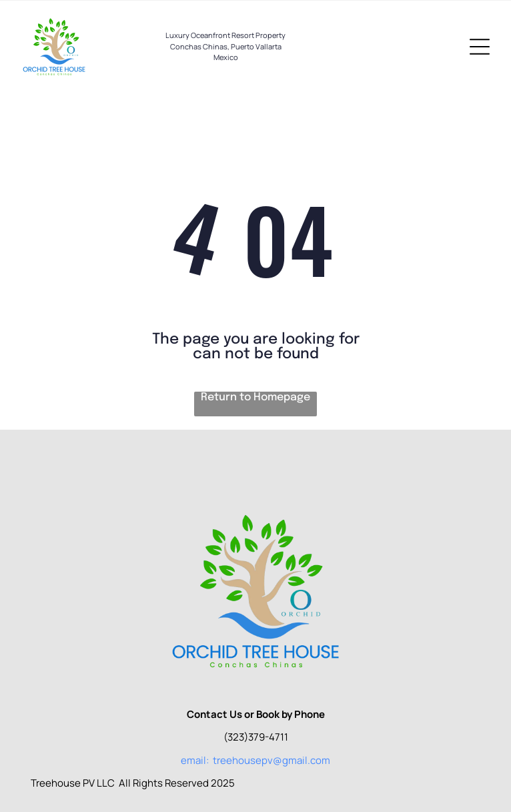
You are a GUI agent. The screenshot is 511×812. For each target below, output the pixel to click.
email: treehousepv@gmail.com (255, 760)
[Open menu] (480, 47)
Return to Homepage (255, 397)
